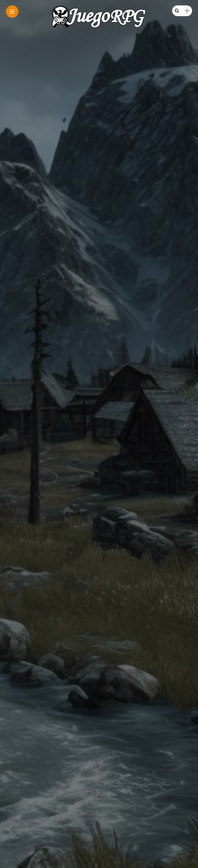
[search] (177, 11)
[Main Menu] (12, 12)
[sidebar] (187, 11)
